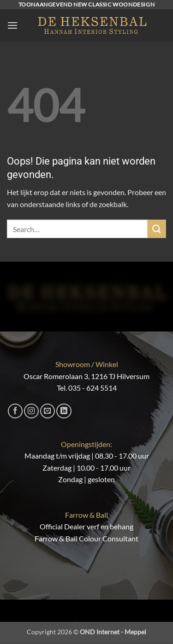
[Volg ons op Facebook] (15, 411)
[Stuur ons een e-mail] (48, 411)
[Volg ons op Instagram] (31, 411)
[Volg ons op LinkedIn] (64, 411)
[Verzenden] (157, 229)
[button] (12, 25)
